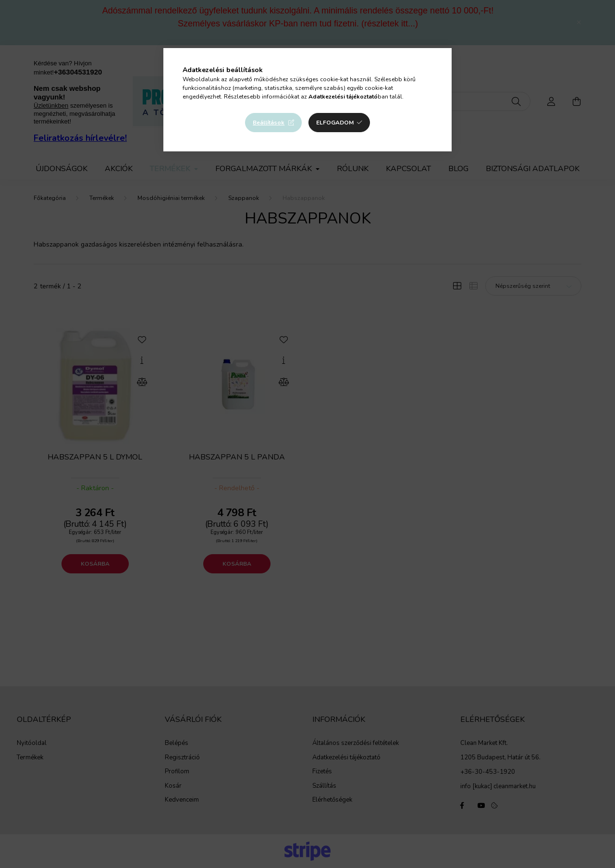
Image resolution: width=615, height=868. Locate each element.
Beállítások (269, 123)
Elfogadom (335, 123)
